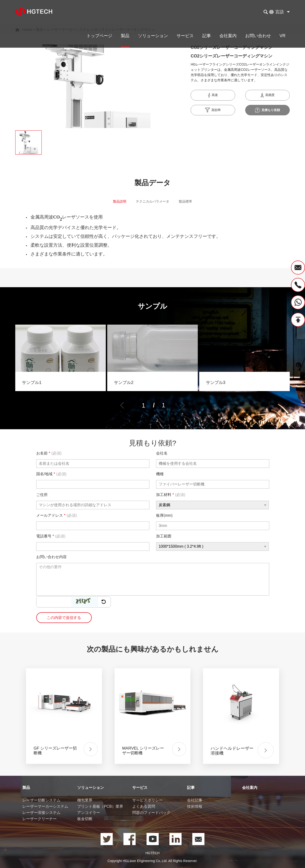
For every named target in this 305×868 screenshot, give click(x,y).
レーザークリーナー (40, 819)
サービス (185, 36)
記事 (207, 36)
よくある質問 (144, 807)
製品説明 (115, 202)
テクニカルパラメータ (152, 202)
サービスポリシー (147, 800)
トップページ (99, 36)
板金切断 (85, 819)
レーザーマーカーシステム (45, 807)
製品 (125, 36)
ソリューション (153, 36)
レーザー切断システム (41, 800)
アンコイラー (89, 813)
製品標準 (190, 202)
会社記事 (195, 800)
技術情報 (195, 807)
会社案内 (228, 36)
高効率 (213, 110)
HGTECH (152, 853)
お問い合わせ (258, 36)
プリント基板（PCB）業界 (100, 807)
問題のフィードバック (151, 813)
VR (282, 36)
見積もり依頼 (267, 110)
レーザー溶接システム (41, 813)
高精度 (267, 95)
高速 (213, 95)
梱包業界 (85, 800)
